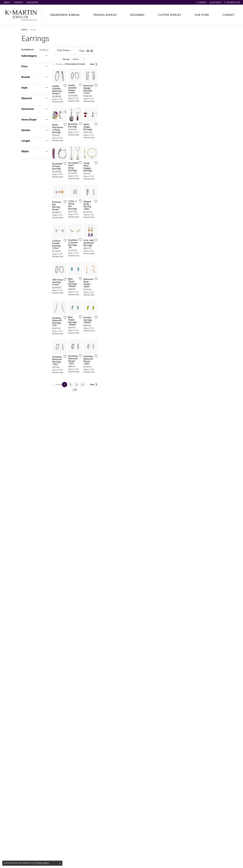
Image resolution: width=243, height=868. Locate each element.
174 (150, 634)
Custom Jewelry (170, 15)
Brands (26, 77)
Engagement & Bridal (65, 15)
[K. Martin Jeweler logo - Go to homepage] (21, 15)
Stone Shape (29, 120)
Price (24, 66)
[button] (201, 2)
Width (25, 151)
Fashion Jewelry (105, 15)
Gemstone (28, 109)
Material (27, 98)
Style (24, 88)
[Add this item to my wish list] (105, 127)
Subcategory (29, 56)
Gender (26, 130)
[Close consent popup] (60, 863)
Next (216, 64)
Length (26, 141)
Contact (229, 15)
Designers (137, 15)
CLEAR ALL (44, 50)
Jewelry (24, 30)
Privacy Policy (42, 863)
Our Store (202, 15)
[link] (7, 2)
